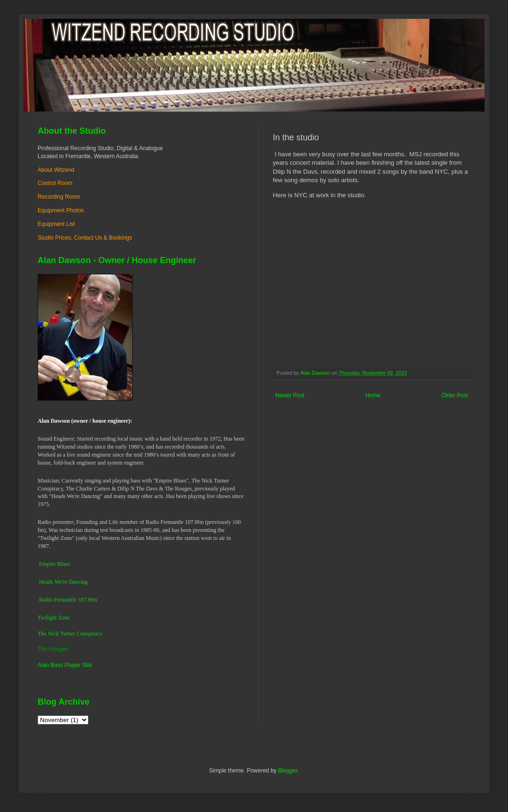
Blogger (288, 771)
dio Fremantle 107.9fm (71, 600)
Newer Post (290, 395)
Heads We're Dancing (63, 582)
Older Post (455, 395)
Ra (42, 600)
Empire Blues (55, 564)
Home (373, 395)
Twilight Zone (54, 618)
